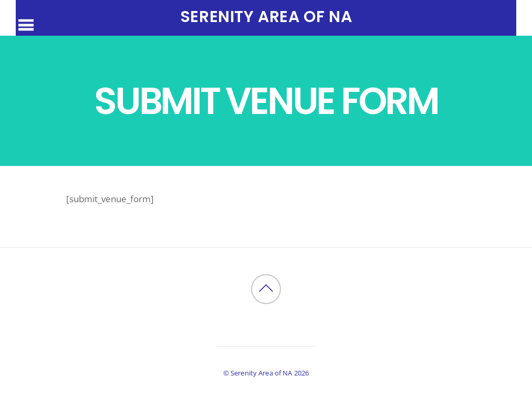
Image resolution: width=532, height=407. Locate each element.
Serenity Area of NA (262, 373)
